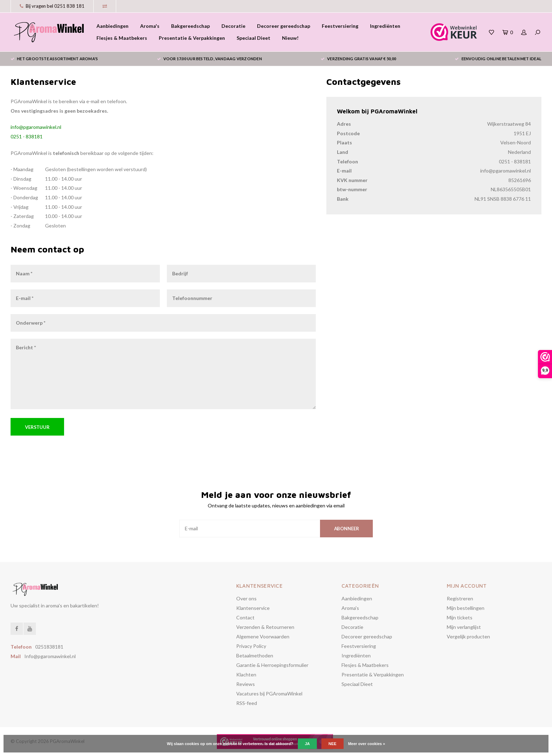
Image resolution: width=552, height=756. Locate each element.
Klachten (246, 674)
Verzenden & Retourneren (265, 627)
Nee (333, 744)
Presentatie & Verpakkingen (192, 38)
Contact (245, 617)
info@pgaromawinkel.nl (36, 127)
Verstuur (37, 427)
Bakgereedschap (190, 26)
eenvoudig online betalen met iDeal (498, 59)
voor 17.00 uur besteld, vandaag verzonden (209, 59)
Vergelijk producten (468, 636)
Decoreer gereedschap (284, 26)
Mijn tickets (460, 617)
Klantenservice (253, 608)
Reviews (246, 684)
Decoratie (233, 26)
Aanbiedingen (112, 26)
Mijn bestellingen (466, 608)
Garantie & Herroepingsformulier (272, 665)
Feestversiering (340, 26)
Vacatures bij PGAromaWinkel (269, 693)
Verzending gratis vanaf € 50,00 (358, 59)
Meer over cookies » (367, 744)
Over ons (246, 598)
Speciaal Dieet (253, 38)
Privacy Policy (251, 646)
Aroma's (150, 26)
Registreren (460, 598)
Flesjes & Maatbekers (122, 38)
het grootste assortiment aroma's (54, 59)
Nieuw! (290, 38)
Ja (307, 744)
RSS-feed (247, 703)
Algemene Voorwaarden (263, 636)
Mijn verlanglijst (464, 627)
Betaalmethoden (255, 655)
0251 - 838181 (27, 136)
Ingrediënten (385, 26)
